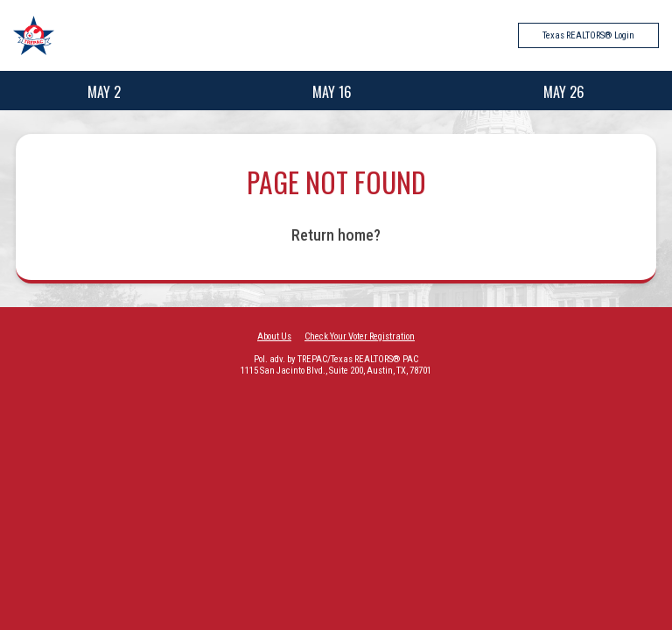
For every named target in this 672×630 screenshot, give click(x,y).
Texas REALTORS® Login (588, 35)
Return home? (336, 235)
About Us (274, 336)
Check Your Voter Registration (360, 336)
